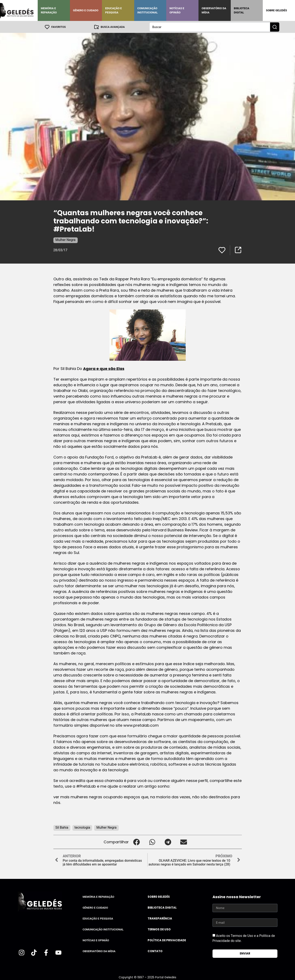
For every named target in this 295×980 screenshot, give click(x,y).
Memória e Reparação (49, 10)
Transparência (160, 918)
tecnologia (82, 827)
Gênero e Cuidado (86, 10)
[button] (137, 842)
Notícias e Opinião (177, 10)
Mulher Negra (66, 240)
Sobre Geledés (276, 10)
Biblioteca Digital (242, 10)
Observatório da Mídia (214, 10)
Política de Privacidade (167, 940)
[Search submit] (275, 27)
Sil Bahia (62, 827)
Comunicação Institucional (148, 10)
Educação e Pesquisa (113, 10)
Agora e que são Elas (104, 368)
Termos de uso (159, 929)
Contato (155, 951)
